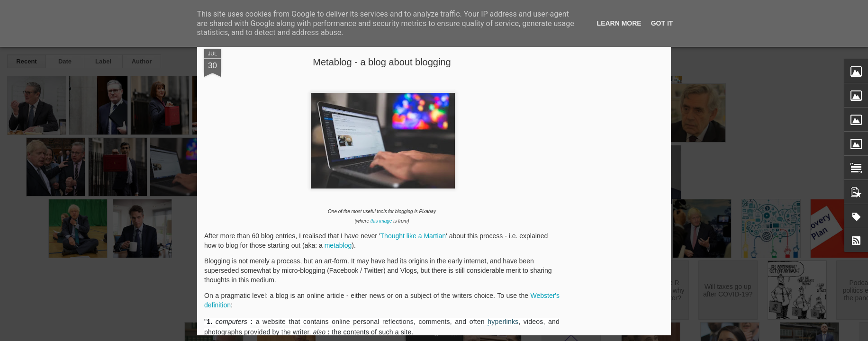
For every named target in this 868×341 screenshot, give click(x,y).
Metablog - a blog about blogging (382, 62)
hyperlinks (503, 322)
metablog (338, 245)
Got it (662, 23)
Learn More (619, 23)
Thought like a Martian (413, 236)
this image (381, 221)
